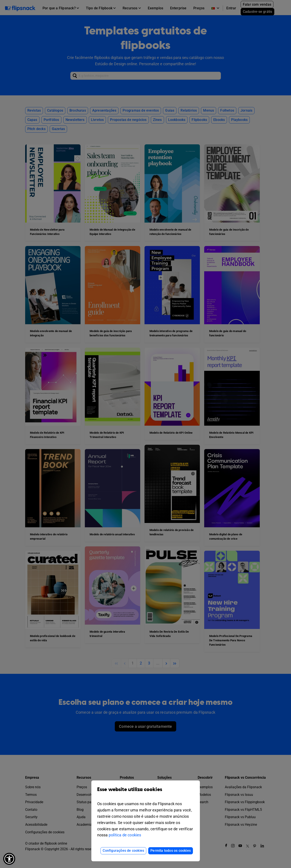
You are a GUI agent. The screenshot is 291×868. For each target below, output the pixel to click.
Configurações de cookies (123, 851)
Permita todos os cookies (171, 851)
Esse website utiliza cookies (146, 793)
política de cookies (125, 835)
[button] (9, 859)
